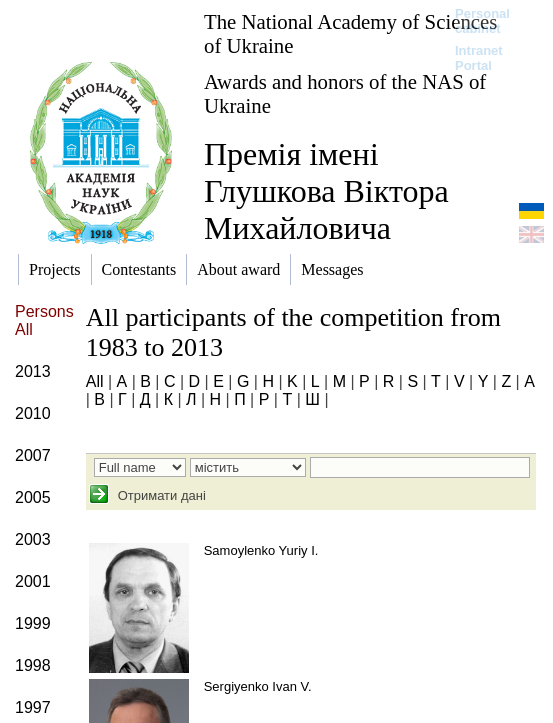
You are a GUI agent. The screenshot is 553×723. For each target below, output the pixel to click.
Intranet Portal (479, 58)
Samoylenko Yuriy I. (261, 550)
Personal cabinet (482, 21)
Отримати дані (160, 495)
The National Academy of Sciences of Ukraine (350, 33)
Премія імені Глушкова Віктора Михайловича (326, 191)
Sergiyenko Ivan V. (258, 686)
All (95, 381)
